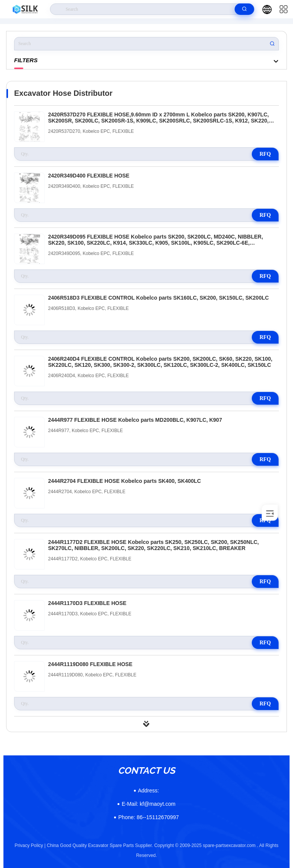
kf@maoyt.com (149, 804)
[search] (244, 9)
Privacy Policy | (30, 845)
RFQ (265, 154)
